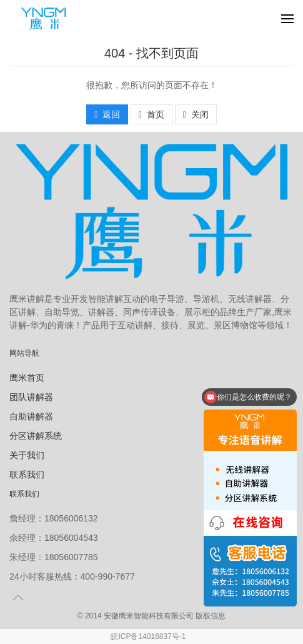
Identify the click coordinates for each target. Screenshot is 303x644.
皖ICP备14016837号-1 (148, 636)
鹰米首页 (27, 378)
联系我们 (27, 475)
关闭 (196, 114)
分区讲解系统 (36, 436)
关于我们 (27, 455)
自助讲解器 (31, 416)
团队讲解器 (31, 397)
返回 (107, 114)
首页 (151, 114)
